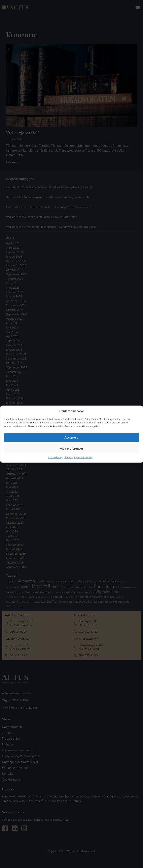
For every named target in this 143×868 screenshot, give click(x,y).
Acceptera (71, 438)
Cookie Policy (55, 457)
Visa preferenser (71, 449)
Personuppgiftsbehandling (79, 457)
